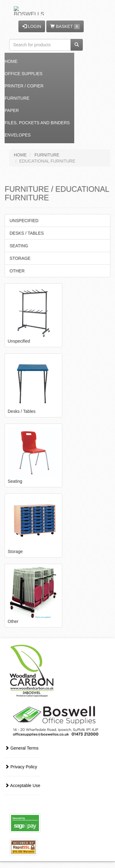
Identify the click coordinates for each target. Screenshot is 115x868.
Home (11, 61)
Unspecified (24, 221)
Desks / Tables (27, 233)
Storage (20, 258)
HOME (20, 155)
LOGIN (32, 26)
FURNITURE (47, 155)
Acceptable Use (23, 785)
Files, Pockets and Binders (37, 123)
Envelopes (18, 135)
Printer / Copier (24, 86)
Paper (12, 110)
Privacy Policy (21, 767)
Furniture (17, 98)
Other (17, 271)
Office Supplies (24, 74)
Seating (19, 246)
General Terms (22, 748)
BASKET (65, 27)
